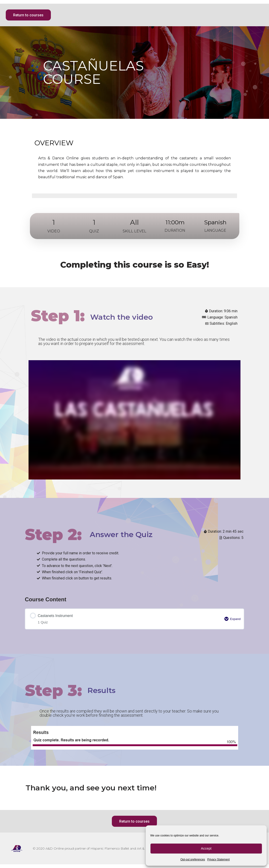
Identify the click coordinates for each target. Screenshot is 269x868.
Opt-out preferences (193, 859)
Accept (206, 848)
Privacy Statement (218, 859)
